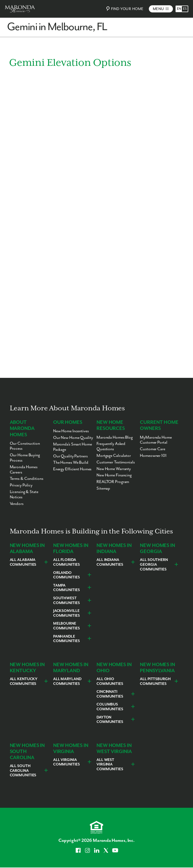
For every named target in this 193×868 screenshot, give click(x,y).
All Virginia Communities (66, 762)
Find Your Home (124, 9)
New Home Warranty (114, 469)
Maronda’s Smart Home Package (73, 447)
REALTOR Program (113, 482)
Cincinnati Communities (110, 694)
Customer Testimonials (116, 462)
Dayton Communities (110, 720)
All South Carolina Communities (23, 771)
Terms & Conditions (27, 479)
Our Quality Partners (70, 456)
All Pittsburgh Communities (155, 681)
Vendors (17, 504)
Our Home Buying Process (25, 458)
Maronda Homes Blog (115, 437)
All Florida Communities (66, 562)
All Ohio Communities (110, 681)
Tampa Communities (66, 588)
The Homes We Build (71, 463)
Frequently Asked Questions (111, 446)
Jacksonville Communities (66, 613)
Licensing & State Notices (24, 495)
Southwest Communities (66, 601)
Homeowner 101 (153, 456)
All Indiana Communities (110, 562)
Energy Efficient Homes (72, 469)
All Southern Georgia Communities (154, 565)
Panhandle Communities (66, 639)
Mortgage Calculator (114, 456)
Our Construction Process (25, 446)
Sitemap (103, 488)
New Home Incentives (71, 431)
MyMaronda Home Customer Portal (156, 440)
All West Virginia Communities (110, 765)
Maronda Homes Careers (24, 470)
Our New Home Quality (73, 438)
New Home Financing (114, 475)
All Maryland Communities (67, 681)
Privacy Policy (21, 485)
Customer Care (153, 449)
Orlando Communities (66, 575)
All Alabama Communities (23, 562)
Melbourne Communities (66, 626)
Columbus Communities (110, 707)
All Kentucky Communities (24, 681)
